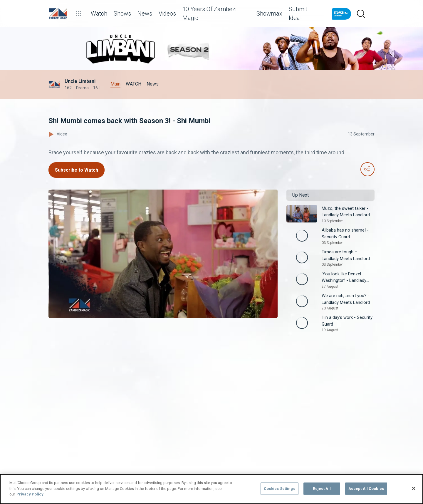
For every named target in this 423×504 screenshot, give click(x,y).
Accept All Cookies (366, 489)
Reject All (322, 489)
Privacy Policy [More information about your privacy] (30, 494)
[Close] (414, 488)
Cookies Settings (280, 489)
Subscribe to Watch (77, 170)
